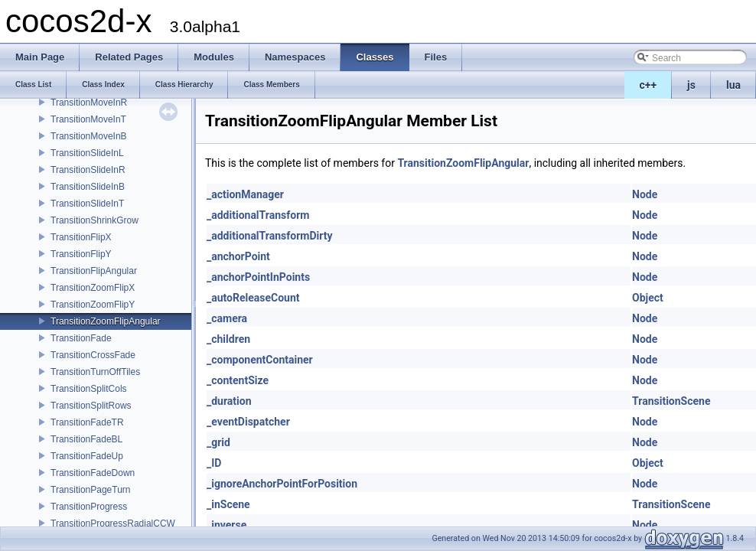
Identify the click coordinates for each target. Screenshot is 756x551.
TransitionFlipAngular (94, 271)
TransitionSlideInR (88, 170)
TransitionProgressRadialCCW (113, 523)
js (691, 85)
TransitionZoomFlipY (93, 305)
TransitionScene (671, 401)
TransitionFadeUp (87, 456)
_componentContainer (260, 360)
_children (228, 339)
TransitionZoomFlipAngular (106, 321)
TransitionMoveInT (88, 119)
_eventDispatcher (248, 422)
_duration (229, 401)
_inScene (228, 504)
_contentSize (238, 380)
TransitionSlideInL (87, 153)
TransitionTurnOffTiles (95, 372)
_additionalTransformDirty (269, 236)
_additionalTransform (258, 215)
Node (645, 194)
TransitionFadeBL (86, 439)
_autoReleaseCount (253, 298)
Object (648, 298)
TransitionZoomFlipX (93, 288)
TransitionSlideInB (88, 187)
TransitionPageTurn (91, 490)
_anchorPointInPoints (258, 277)
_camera (227, 318)
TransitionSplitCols (89, 389)
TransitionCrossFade (93, 355)
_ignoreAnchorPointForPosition (282, 484)
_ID (214, 463)
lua (733, 85)
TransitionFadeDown (93, 473)
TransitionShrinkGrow (94, 220)
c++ (648, 85)
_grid (218, 442)
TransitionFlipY (81, 254)
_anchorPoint (238, 256)
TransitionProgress (89, 507)
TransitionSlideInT (87, 204)
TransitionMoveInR (89, 103)
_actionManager (245, 194)
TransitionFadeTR (87, 422)
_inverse (226, 525)
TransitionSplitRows (91, 406)
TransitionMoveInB (89, 136)
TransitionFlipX (81, 237)
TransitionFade (81, 338)
